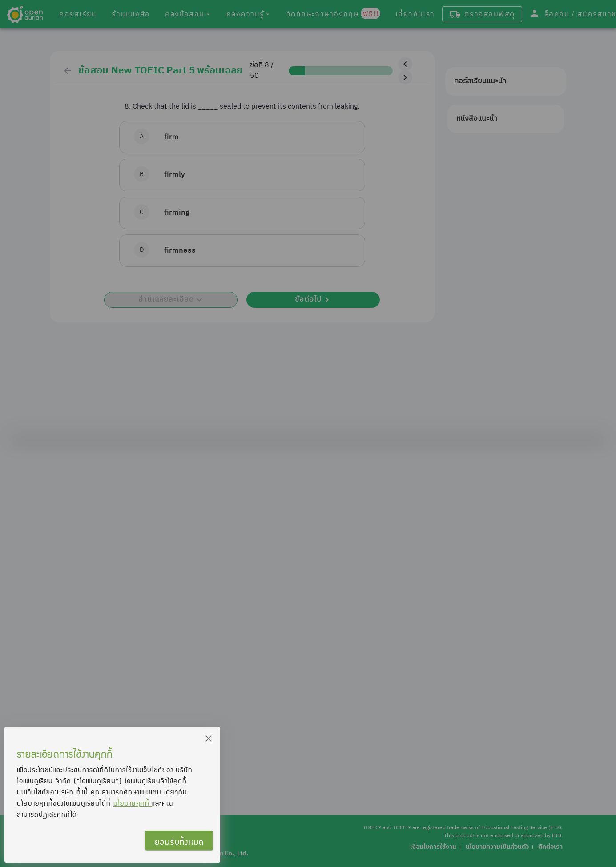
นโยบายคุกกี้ (133, 803)
